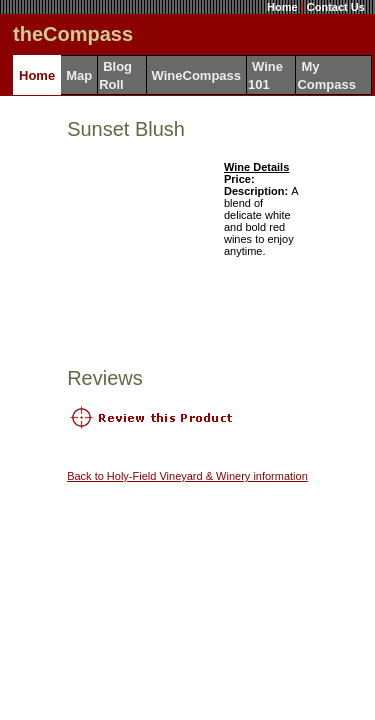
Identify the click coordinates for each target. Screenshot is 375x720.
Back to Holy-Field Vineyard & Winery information (187, 476)
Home (282, 7)
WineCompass (196, 75)
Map (79, 75)
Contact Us (336, 7)
